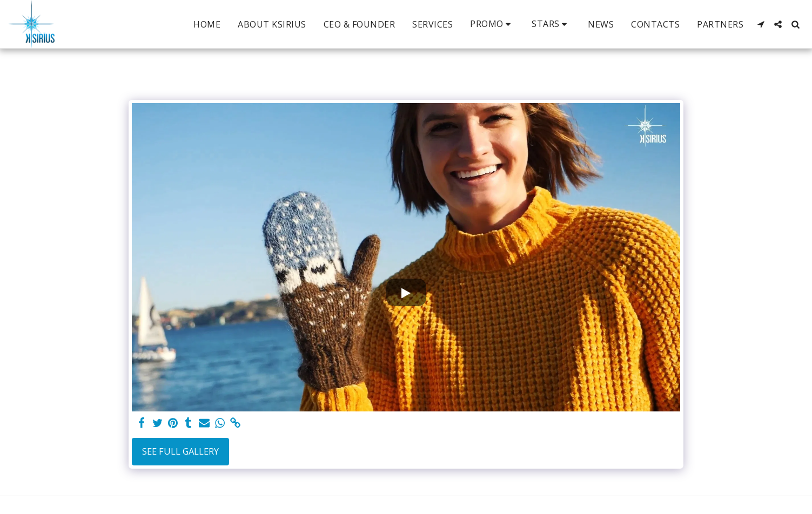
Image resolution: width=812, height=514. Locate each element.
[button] (492, 24)
